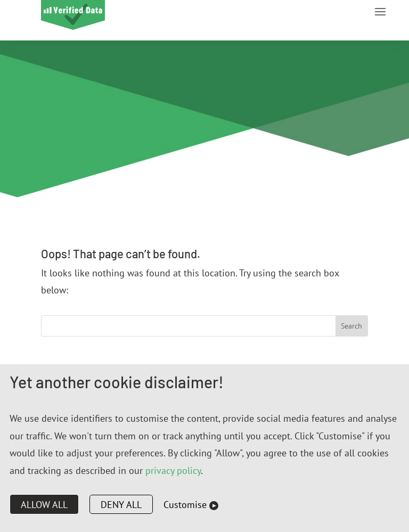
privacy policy (173, 470)
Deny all (121, 505)
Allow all (44, 505)
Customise (185, 505)
